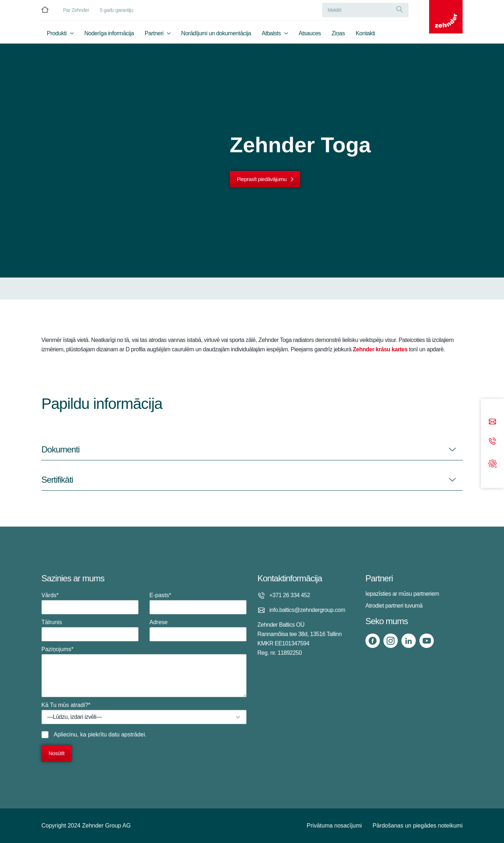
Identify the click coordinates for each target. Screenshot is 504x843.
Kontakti (365, 35)
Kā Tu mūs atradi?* (144, 713)
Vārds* (90, 603)
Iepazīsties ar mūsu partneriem (402, 594)
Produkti (57, 35)
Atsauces (310, 35)
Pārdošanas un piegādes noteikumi (418, 826)
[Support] (492, 463)
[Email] (492, 422)
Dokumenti (60, 449)
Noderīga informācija (109, 35)
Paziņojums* (144, 672)
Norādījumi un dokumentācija (216, 35)
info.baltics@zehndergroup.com (307, 610)
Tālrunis (90, 630)
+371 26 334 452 (290, 595)
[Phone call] (492, 441)
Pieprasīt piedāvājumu (262, 179)
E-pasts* (198, 603)
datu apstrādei (127, 734)
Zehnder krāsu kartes (380, 349)
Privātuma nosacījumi (334, 826)
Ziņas (338, 35)
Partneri (154, 35)
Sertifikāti (57, 480)
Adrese (198, 630)
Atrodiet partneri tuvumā (394, 606)
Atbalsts (271, 35)
